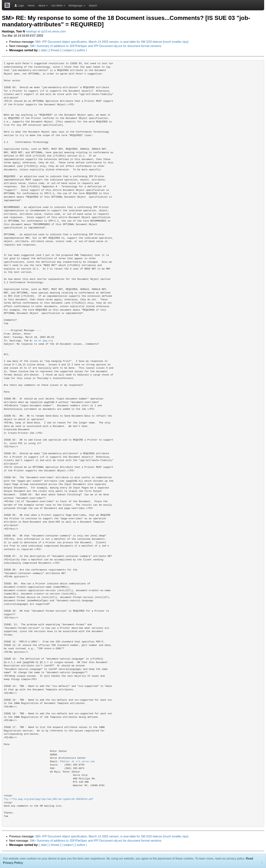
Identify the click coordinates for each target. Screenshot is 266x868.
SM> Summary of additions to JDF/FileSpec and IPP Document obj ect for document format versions (96, 46)
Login (19, 6)
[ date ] (44, 50)
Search (93, 6)
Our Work (58, 6)
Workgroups (77, 6)
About (43, 6)
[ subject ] (68, 50)
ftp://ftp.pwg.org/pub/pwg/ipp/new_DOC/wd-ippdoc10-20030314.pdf (49, 799)
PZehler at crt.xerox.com (77, 762)
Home (31, 6)
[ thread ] (55, 50)
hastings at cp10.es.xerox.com (46, 31)
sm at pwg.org (43, 341)
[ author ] (81, 50)
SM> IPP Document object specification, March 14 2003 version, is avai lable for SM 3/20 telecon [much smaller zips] (112, 42)
